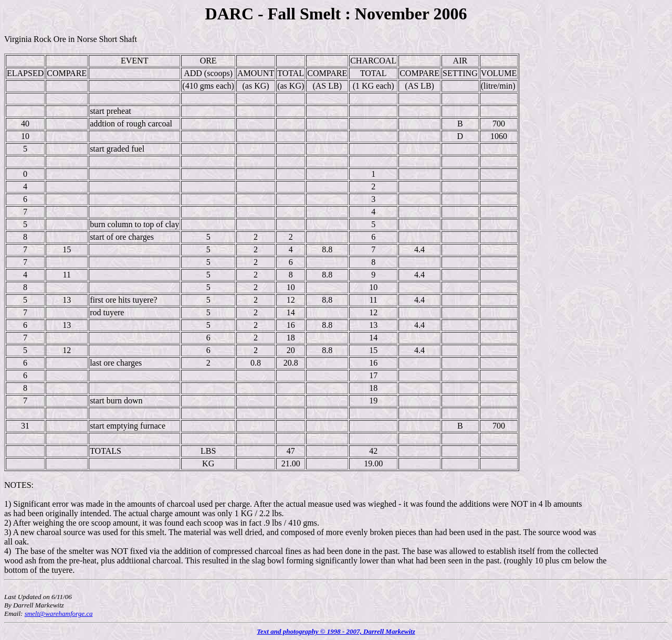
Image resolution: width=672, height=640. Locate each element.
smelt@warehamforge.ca (59, 614)
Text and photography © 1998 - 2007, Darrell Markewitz (336, 631)
